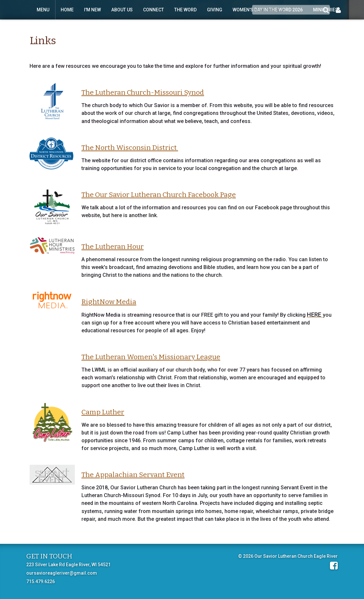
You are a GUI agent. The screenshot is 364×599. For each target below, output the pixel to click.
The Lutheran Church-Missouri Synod (143, 92)
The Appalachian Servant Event (133, 475)
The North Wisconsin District (130, 148)
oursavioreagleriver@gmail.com (62, 573)
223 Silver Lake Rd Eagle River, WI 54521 (68, 565)
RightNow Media (109, 302)
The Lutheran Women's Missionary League (151, 357)
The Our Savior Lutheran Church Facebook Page (159, 195)
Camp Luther (103, 412)
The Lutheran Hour (113, 247)
